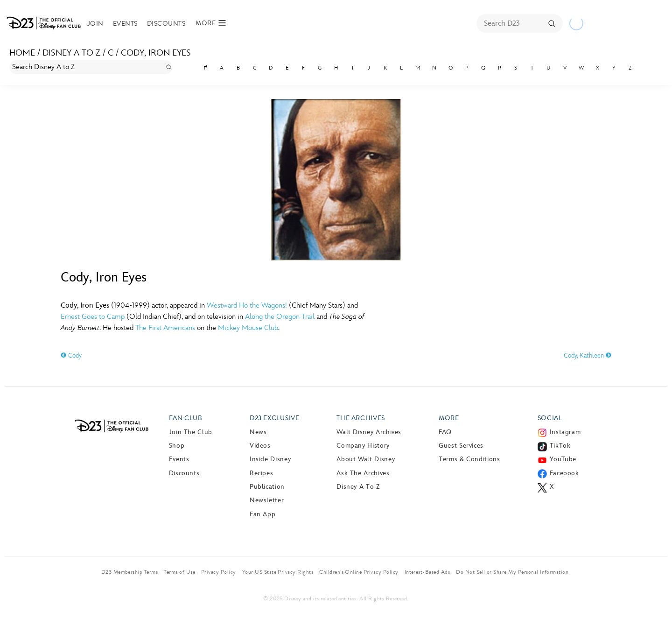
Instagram (565, 432)
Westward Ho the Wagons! (247, 306)
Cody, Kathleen (588, 355)
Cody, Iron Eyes (156, 53)
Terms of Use (179, 572)
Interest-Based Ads (427, 572)
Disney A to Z (71, 53)
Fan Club (186, 418)
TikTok (560, 446)
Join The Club (191, 432)
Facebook (564, 473)
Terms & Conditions (469, 459)
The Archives (361, 418)
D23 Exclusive (274, 418)
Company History (363, 446)
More (449, 418)
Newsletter (267, 500)
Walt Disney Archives (369, 432)
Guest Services (461, 446)
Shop (177, 446)
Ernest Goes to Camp (93, 317)
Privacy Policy (219, 572)
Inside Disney (270, 459)
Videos (260, 446)
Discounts (166, 24)
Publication (267, 487)
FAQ (445, 432)
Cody (71, 355)
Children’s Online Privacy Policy (359, 572)
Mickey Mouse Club (248, 328)
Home (22, 53)
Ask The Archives (363, 473)
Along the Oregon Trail (280, 317)
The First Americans (165, 328)
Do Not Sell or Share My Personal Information (512, 572)
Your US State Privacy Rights (278, 572)
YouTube (563, 459)
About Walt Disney (366, 459)
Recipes (261, 473)
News (258, 432)
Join (95, 24)
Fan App (262, 514)
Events (125, 24)
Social (550, 418)
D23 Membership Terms (130, 572)
